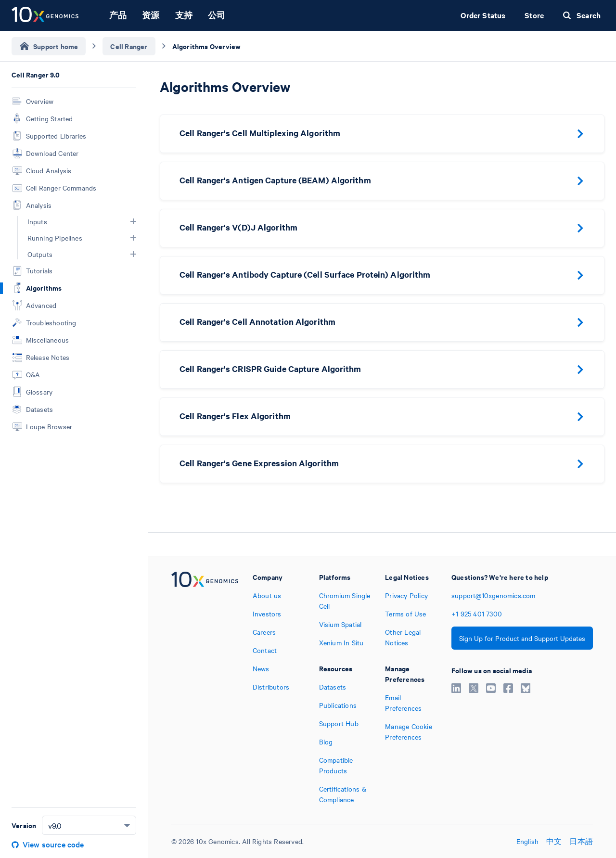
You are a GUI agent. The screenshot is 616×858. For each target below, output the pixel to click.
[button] (133, 221)
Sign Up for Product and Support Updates (522, 638)
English (527, 841)
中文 (554, 841)
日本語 (581, 841)
